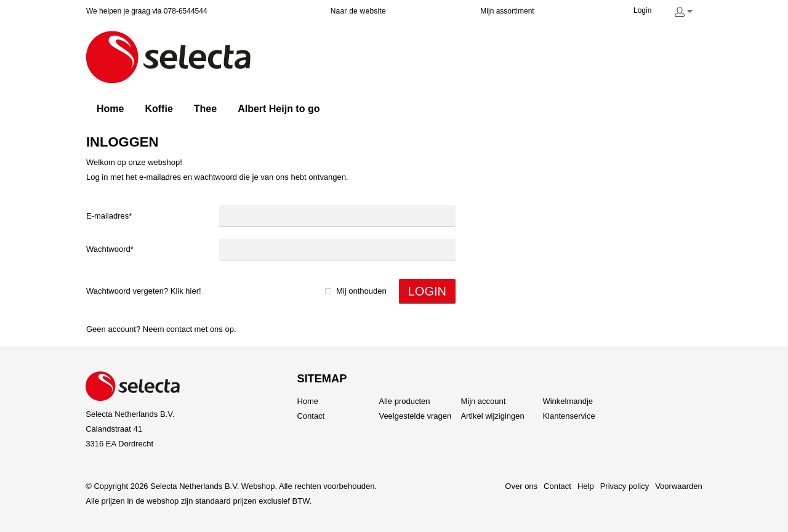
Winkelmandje (568, 401)
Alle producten (404, 401)
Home (308, 401)
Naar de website (358, 11)
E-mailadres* (109, 216)
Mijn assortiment (507, 11)
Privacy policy (625, 486)
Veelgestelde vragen (415, 416)
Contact (179, 329)
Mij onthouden (361, 291)
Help (586, 486)
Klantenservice (569, 416)
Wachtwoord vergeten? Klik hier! (144, 291)
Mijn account (483, 401)
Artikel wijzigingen (492, 416)
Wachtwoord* (110, 249)
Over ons (521, 486)
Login (642, 10)
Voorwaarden (679, 486)
